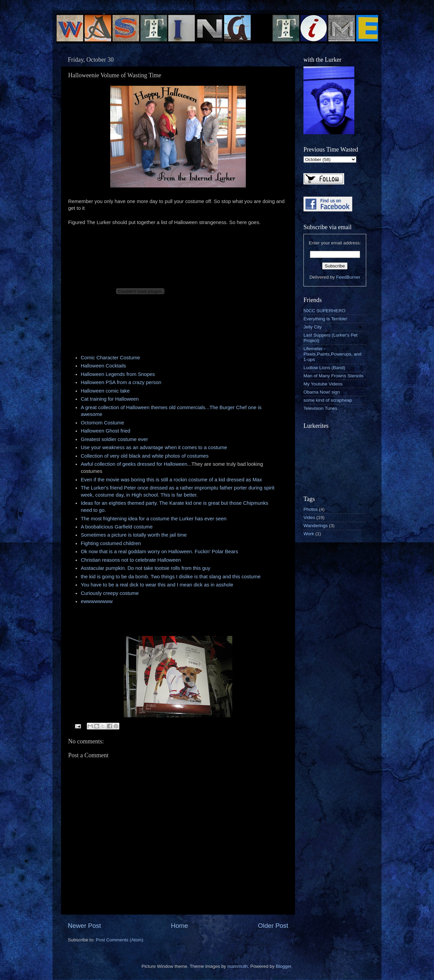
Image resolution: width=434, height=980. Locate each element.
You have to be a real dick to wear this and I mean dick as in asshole (157, 585)
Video (309, 517)
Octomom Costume (102, 423)
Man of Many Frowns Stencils (333, 376)
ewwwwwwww (97, 601)
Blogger (283, 966)
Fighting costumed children (111, 543)
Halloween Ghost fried (105, 431)
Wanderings (316, 526)
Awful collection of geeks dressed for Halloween (134, 464)
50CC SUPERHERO (324, 311)
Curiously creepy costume (110, 593)
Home (179, 926)
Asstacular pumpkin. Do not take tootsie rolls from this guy (145, 568)
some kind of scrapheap (328, 400)
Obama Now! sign (322, 392)
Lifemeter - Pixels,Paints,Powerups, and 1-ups (332, 354)
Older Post (273, 926)
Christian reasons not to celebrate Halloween (131, 560)
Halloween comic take (105, 391)
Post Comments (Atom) (120, 940)
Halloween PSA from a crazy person (121, 382)
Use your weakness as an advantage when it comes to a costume (154, 447)
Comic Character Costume (110, 358)
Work (309, 534)
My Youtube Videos (323, 384)
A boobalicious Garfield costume (117, 527)
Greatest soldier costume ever (114, 439)
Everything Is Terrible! (325, 319)
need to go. (93, 510)
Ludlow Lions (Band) (324, 368)
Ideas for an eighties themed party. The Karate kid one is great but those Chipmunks (174, 503)
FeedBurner (348, 277)
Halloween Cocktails (103, 366)
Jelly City (313, 327)
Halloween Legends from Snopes (118, 374)
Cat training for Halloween (110, 399)
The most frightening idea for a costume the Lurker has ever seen (154, 519)
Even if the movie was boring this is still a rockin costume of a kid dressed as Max (171, 480)
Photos (311, 509)
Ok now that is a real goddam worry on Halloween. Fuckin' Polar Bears (159, 552)
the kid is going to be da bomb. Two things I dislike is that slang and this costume (171, 577)
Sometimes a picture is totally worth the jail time (134, 535)
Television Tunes (320, 408)
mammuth (238, 966)
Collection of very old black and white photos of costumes (145, 456)
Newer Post (84, 926)
